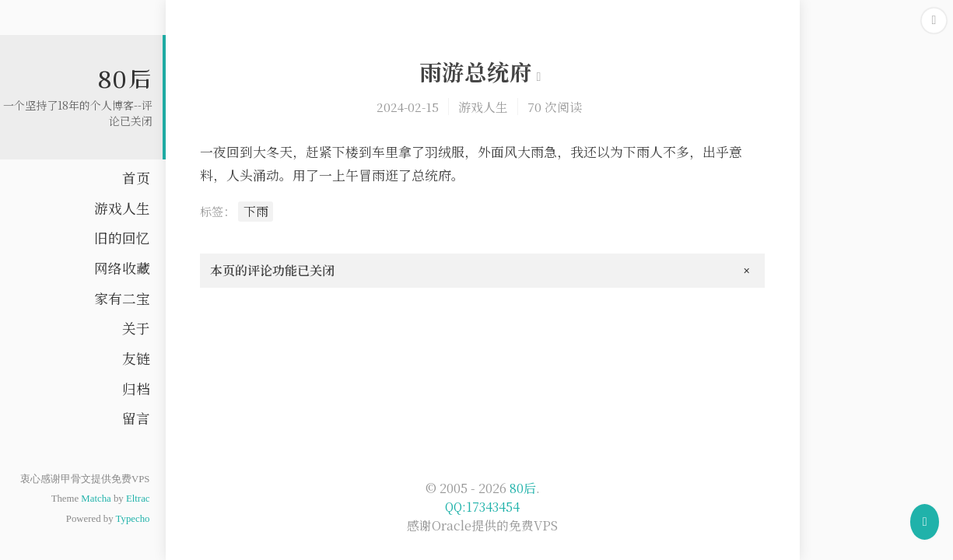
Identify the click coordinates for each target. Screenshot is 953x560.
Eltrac (138, 499)
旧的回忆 (122, 238)
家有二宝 (122, 298)
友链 (136, 358)
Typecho (133, 519)
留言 (136, 418)
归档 (136, 388)
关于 (136, 328)
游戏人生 (122, 208)
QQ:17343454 (482, 507)
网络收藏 (122, 268)
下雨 (256, 211)
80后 (125, 79)
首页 (136, 178)
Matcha (96, 499)
